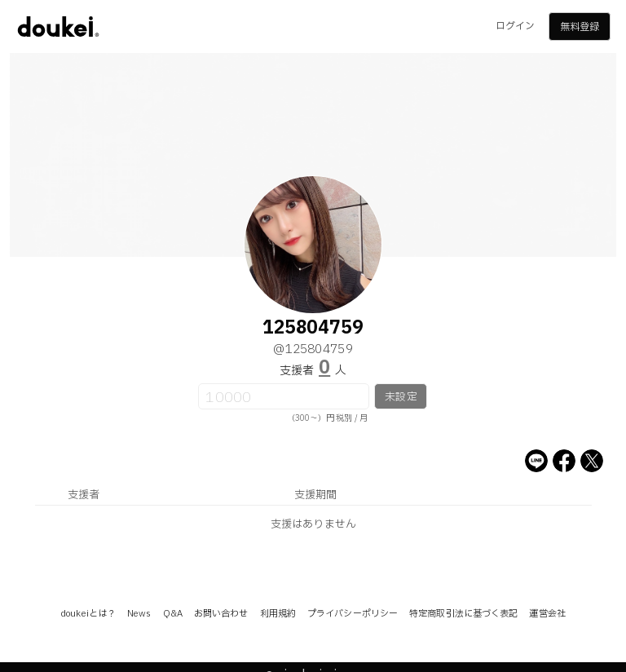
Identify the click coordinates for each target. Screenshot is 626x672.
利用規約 (278, 614)
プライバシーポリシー (353, 614)
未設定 (401, 397)
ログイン (515, 26)
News (139, 614)
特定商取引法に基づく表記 (463, 614)
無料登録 (580, 27)
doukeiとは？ (88, 614)
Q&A (173, 614)
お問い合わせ (221, 614)
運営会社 (547, 614)
